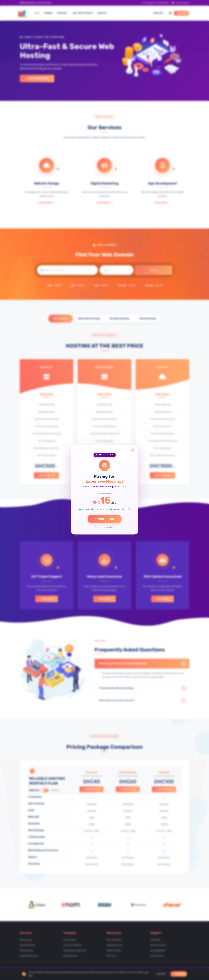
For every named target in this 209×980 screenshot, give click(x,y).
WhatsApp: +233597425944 (155, 3)
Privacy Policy (70, 941)
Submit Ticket (157, 957)
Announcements (158, 946)
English (159, 13)
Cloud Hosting (148, 318)
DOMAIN (48, 13)
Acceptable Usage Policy (75, 952)
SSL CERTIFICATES (83, 13)
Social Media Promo (29, 957)
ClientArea (155, 941)
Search (154, 270)
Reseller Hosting (120, 318)
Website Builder (114, 952)
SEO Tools (111, 957)
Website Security (115, 946)
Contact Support (181, 3)
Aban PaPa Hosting (89, 318)
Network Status (71, 957)
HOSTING (63, 13)
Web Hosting (60, 318)
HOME (37, 13)
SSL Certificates (114, 941)
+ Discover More (37, 78)
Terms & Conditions (72, 946)
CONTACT (102, 13)
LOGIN (181, 13)
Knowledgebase (158, 952)
